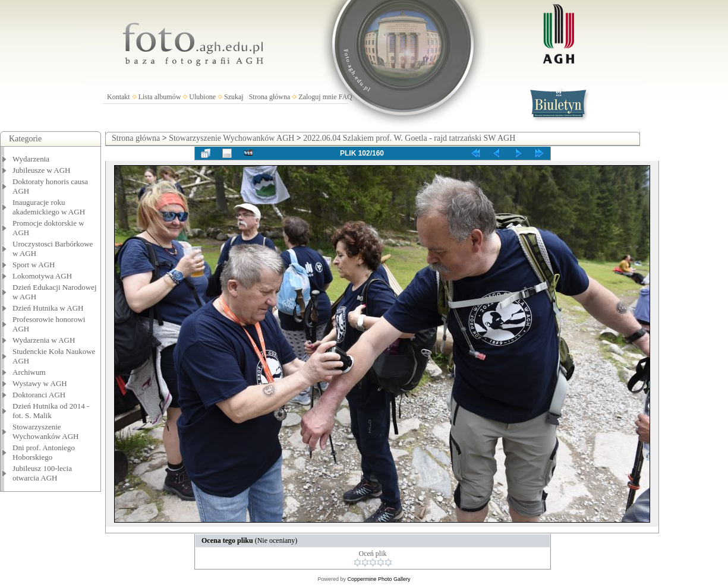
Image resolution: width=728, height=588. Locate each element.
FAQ (346, 97)
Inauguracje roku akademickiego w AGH (49, 207)
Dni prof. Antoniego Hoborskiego (44, 452)
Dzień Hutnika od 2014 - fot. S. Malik (51, 411)
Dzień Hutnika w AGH (48, 308)
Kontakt (119, 97)
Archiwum (29, 372)
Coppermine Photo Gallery (379, 579)
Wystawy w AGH (40, 383)
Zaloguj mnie (317, 97)
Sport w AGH (34, 265)
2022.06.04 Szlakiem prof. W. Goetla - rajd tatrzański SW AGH (409, 138)
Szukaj (234, 97)
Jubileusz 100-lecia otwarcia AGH (42, 473)
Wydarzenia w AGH (44, 340)
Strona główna (270, 97)
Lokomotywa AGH (42, 276)
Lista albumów (160, 97)
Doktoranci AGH (39, 395)
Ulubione (202, 97)
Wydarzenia (31, 159)
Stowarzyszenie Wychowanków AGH (46, 431)
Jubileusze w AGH (42, 170)
